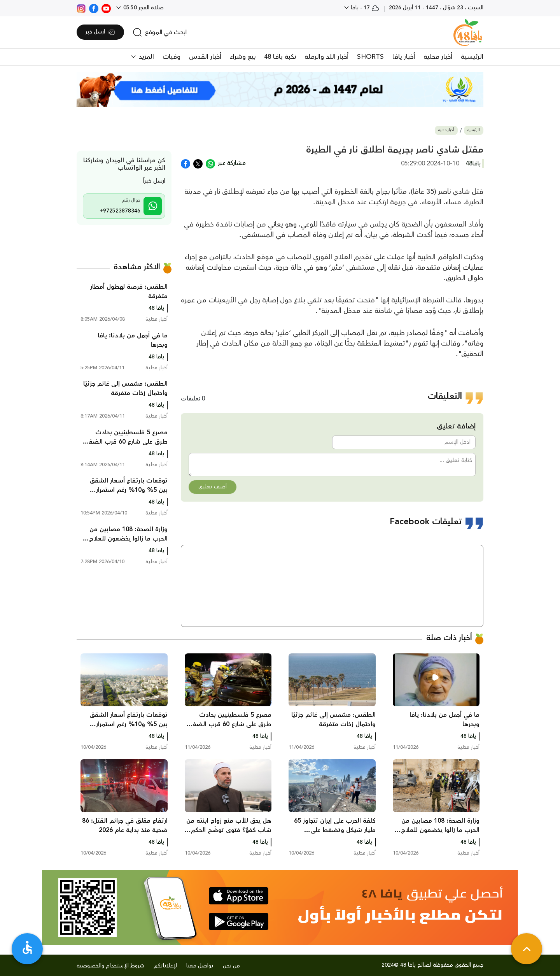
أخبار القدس (205, 57)
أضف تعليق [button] (213, 487)
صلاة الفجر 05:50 (143, 8)
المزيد (145, 57)
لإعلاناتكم (165, 966)
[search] (160, 32)
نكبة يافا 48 (280, 57)
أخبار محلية (438, 57)
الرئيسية (472, 57)
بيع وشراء (243, 57)
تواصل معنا (200, 966)
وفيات (171, 57)
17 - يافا (364, 8)
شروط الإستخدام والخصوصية (110, 966)
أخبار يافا (404, 57)
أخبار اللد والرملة (326, 57)
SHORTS (370, 57)
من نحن (231, 966)
